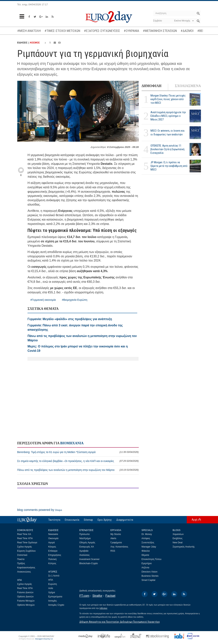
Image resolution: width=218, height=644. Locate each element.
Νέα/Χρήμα (85, 538)
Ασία (51, 588)
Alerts (113, 538)
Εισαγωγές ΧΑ (87, 547)
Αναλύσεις (85, 555)
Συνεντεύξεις (148, 543)
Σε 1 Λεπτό (54, 576)
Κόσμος (52, 547)
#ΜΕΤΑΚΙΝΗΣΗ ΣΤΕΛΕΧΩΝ (160, 31)
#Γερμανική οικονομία (43, 300)
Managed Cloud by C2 (44, 639)
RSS (113, 551)
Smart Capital (149, 580)
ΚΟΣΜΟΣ (35, 43)
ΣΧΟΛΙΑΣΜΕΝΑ (188, 86)
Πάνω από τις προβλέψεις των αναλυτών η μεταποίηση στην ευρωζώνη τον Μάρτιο (78, 470)
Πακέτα (21, 559)
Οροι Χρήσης (105, 520)
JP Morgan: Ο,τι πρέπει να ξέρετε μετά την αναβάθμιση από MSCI (169, 166)
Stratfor (97, 596)
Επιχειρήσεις (55, 555)
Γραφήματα (116, 543)
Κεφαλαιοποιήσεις (26, 568)
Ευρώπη (53, 584)
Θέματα (145, 555)
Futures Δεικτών (25, 592)
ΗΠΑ (51, 580)
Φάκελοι (146, 551)
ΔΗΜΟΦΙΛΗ (152, 86)
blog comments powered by (40, 510)
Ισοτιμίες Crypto (56, 605)
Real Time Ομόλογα (27, 543)
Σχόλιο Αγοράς (25, 547)
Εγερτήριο (147, 563)
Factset (110, 596)
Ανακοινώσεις (24, 572)
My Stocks (116, 534)
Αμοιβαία (84, 551)
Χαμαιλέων (178, 534)
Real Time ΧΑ (24, 534)
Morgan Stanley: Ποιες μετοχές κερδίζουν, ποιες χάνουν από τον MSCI (168, 99)
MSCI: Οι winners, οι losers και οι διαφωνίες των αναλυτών (168, 132)
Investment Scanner (90, 559)
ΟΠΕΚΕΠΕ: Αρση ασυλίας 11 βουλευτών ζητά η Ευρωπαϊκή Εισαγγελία (167, 149)
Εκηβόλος (178, 538)
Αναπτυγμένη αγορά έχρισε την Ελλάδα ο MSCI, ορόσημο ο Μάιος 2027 (168, 116)
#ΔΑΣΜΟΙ (187, 31)
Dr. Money (147, 534)
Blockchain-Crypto (89, 563)
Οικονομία (53, 538)
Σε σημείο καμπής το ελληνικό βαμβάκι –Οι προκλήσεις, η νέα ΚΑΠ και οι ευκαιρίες (78, 461)
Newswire (53, 534)
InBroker (104, 608)
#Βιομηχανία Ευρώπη (74, 300)
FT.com (84, 596)
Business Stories (150, 576)
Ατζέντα (145, 568)
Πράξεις (21, 563)
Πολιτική (53, 559)
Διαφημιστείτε (125, 520)
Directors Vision (150, 572)
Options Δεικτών (25, 597)
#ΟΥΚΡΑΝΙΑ (131, 31)
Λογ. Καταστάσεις (119, 547)
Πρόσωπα (85, 534)
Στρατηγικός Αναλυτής (184, 547)
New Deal (178, 543)
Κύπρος (52, 563)
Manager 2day (149, 547)
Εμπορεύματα (55, 597)
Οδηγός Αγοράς (87, 543)
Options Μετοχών (26, 605)
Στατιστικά (22, 555)
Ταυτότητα (54, 520)
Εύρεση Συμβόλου (26, 551)
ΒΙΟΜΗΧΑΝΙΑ (72, 443)
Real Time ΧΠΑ (25, 538)
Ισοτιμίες (53, 601)
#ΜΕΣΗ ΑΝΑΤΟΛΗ (29, 31)
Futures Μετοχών (26, 601)
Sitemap (88, 520)
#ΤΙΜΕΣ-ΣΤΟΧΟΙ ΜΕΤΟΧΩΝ (62, 31)
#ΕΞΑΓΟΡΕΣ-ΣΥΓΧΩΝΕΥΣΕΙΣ (102, 31)
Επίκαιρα (53, 551)
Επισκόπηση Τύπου (152, 559)
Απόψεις (146, 538)
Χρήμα (52, 592)
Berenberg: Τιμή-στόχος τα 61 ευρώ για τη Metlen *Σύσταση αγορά (78, 452)
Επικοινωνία (72, 520)
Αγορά (52, 543)
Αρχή (194, 520)
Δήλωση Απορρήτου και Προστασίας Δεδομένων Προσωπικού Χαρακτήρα (120, 622)
